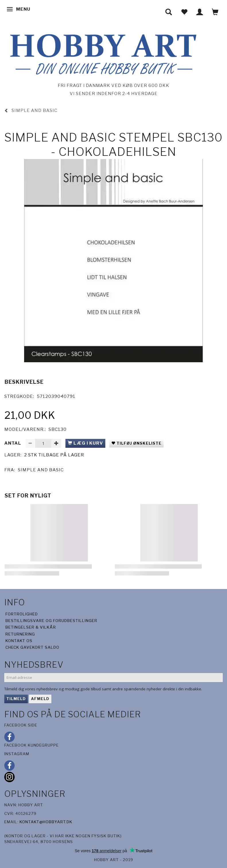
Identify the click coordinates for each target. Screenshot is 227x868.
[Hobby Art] (102, 53)
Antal (13, 443)
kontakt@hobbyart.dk (46, 822)
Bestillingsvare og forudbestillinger (51, 621)
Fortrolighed (22, 614)
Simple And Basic (41, 470)
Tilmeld (16, 699)
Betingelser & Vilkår (31, 627)
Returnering (20, 634)
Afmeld (40, 699)
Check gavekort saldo (32, 647)
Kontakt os (19, 641)
